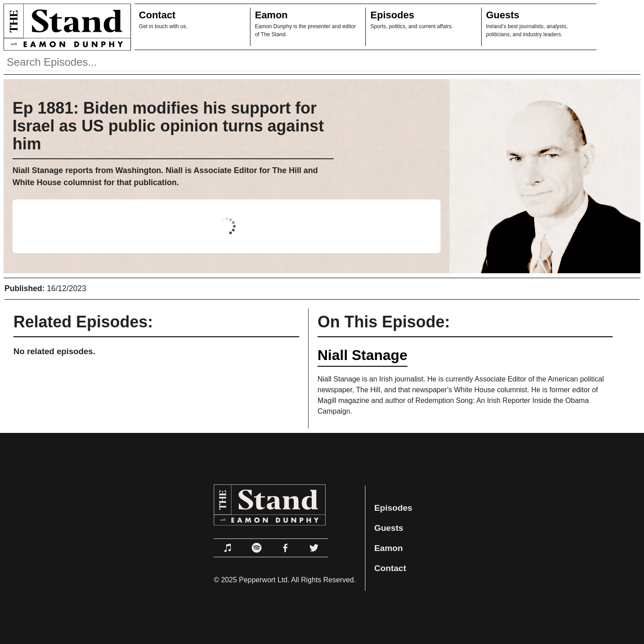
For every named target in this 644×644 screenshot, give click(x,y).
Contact (157, 15)
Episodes (392, 15)
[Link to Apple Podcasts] (228, 548)
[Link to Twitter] (314, 548)
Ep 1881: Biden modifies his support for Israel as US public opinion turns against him (168, 126)
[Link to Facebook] (285, 548)
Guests (503, 15)
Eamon (271, 15)
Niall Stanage (362, 355)
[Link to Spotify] (257, 548)
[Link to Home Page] (66, 27)
